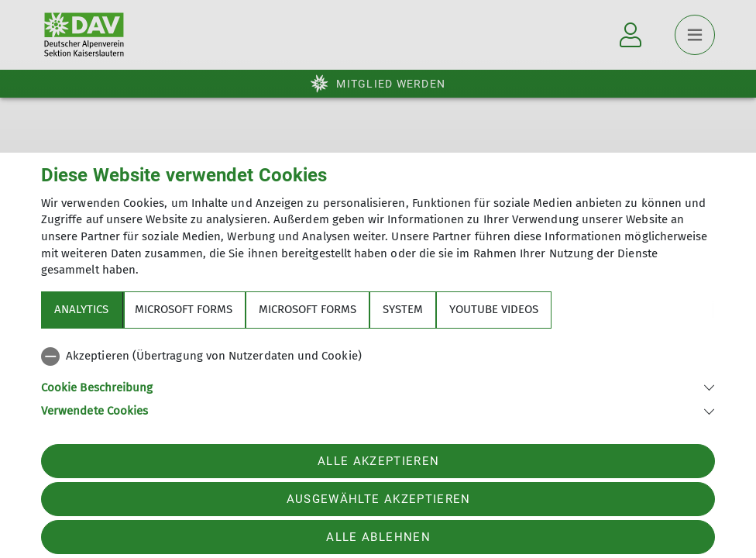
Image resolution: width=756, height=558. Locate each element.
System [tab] (403, 309)
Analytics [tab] (81, 309)
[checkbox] (378, 356)
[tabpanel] (378, 381)
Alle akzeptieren (378, 461)
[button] (378, 386)
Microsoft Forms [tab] (184, 309)
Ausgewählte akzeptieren (379, 499)
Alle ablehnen (378, 537)
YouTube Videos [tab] (494, 309)
